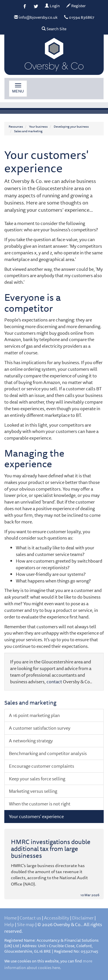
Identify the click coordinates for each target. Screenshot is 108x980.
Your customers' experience (36, 816)
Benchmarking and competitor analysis (48, 753)
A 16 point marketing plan (34, 715)
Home (10, 918)
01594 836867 (79, 17)
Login (52, 6)
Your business (38, 126)
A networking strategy (31, 741)
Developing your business (71, 126)
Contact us (30, 918)
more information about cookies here (48, 964)
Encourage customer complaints (42, 766)
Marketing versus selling (33, 791)
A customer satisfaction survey (40, 728)
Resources (16, 126)
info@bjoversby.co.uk (36, 17)
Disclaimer (83, 918)
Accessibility (57, 918)
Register (76, 6)
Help (9, 924)
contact (54, 682)
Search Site (54, 29)
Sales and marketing (28, 131)
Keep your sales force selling (37, 779)
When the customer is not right (40, 804)
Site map (26, 924)
